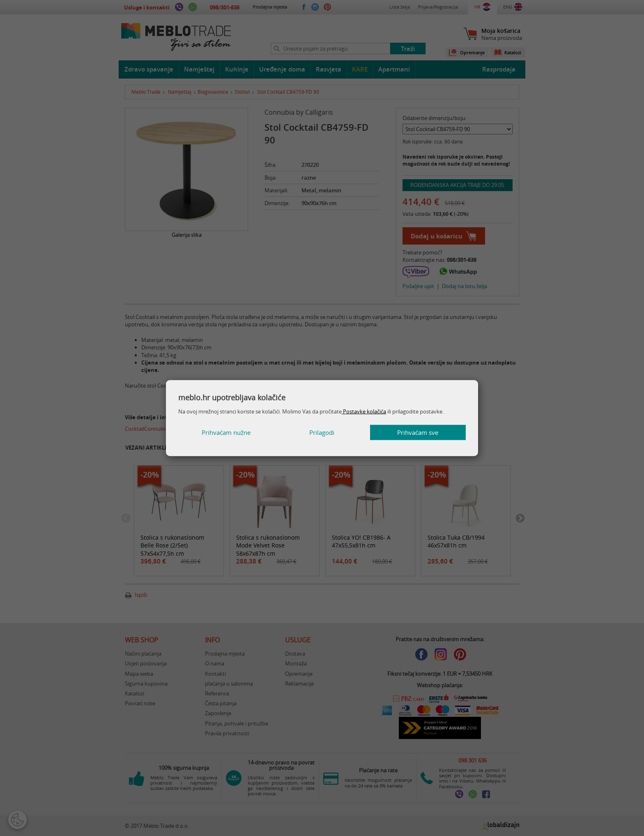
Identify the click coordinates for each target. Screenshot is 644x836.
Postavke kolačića (364, 411)
